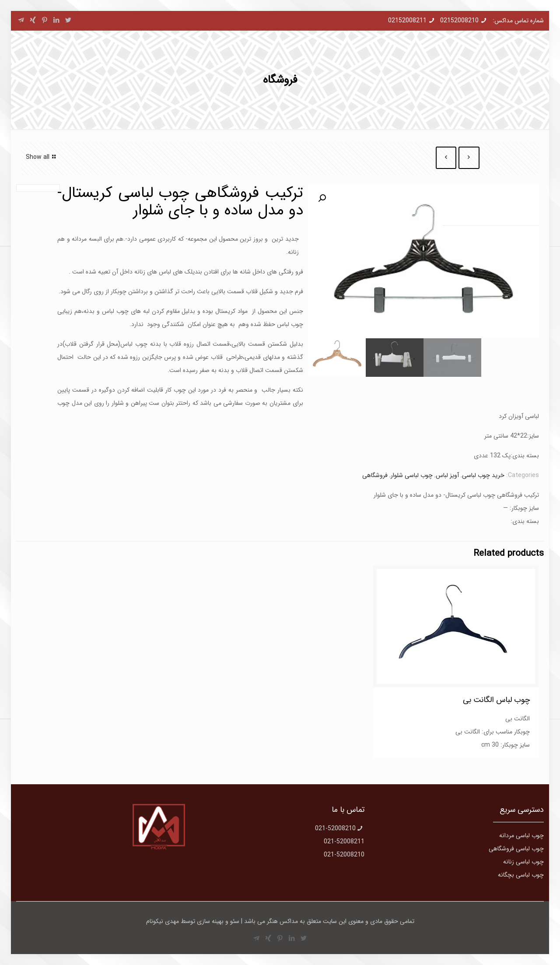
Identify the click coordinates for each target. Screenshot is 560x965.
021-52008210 (335, 828)
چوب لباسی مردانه (521, 835)
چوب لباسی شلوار (412, 475)
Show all (42, 157)
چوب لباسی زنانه (523, 862)
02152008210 (459, 21)
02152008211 (407, 21)
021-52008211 (344, 842)
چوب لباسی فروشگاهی (516, 849)
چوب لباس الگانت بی (496, 700)
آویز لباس (447, 475)
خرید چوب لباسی (483, 475)
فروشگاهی (375, 475)
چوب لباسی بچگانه (521, 875)
